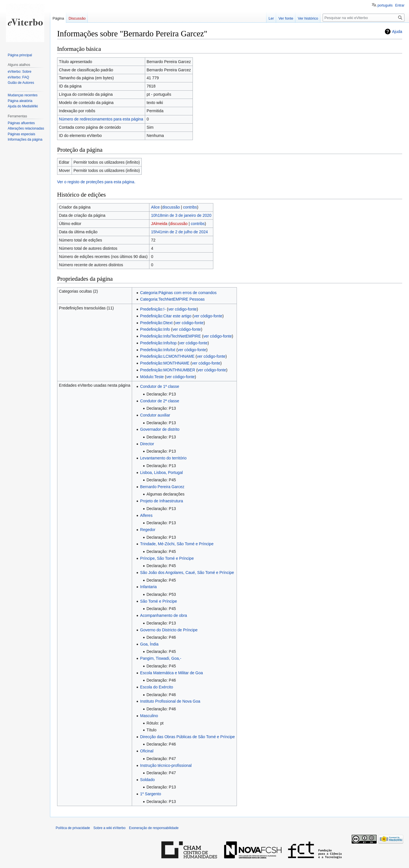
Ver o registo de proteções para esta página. (96, 182)
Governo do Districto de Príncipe (169, 630)
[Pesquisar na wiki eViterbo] (364, 18)
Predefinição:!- (153, 309)
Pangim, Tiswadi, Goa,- (161, 658)
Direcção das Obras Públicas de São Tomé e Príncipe (187, 737)
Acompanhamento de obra (163, 615)
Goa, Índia (149, 644)
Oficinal (147, 751)
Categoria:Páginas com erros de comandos (178, 293)
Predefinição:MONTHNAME (165, 363)
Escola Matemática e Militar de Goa (171, 673)
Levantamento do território (163, 458)
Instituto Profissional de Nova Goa (170, 701)
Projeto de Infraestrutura (161, 501)
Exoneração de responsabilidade (154, 828)
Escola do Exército (156, 687)
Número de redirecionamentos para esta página (101, 119)
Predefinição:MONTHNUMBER (168, 370)
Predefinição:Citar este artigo (166, 316)
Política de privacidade (73, 828)
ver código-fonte (182, 309)
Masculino (149, 716)
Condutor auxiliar (155, 415)
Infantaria (148, 587)
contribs (190, 207)
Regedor (148, 530)
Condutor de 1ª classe (159, 386)
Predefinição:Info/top (158, 343)
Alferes (146, 515)
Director (147, 444)
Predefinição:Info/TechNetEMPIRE (170, 336)
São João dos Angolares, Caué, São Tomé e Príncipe (187, 573)
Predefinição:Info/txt (158, 350)
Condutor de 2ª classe (159, 401)
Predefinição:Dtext (156, 323)
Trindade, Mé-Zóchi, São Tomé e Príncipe (177, 544)
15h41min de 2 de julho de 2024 (180, 232)
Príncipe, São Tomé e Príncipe (167, 558)
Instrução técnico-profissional (166, 765)
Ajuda (397, 32)
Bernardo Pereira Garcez (162, 487)
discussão (171, 207)
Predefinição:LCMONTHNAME (167, 356)
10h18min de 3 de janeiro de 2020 (181, 215)
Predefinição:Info (155, 329)
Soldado (147, 780)
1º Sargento (151, 794)
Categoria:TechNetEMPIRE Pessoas (172, 299)
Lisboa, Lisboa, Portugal (161, 472)
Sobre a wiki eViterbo (109, 828)
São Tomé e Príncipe (158, 601)
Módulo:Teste (152, 377)
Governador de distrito (160, 429)
